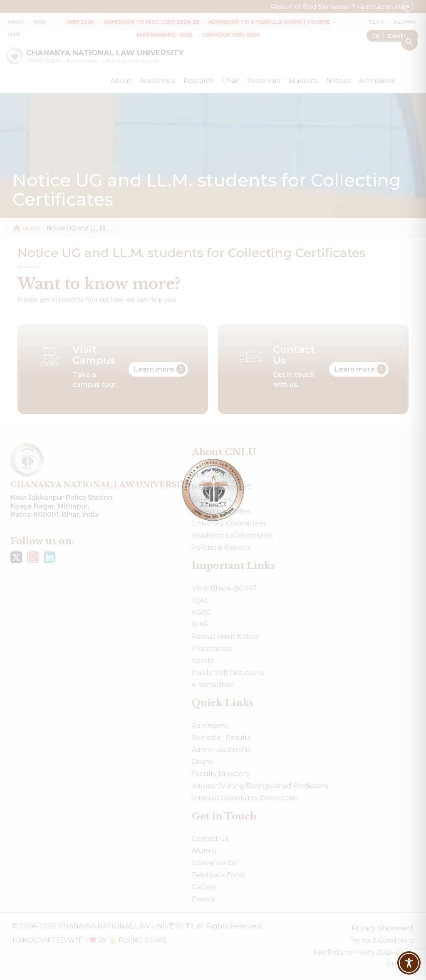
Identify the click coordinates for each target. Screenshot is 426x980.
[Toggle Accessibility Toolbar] (409, 963)
